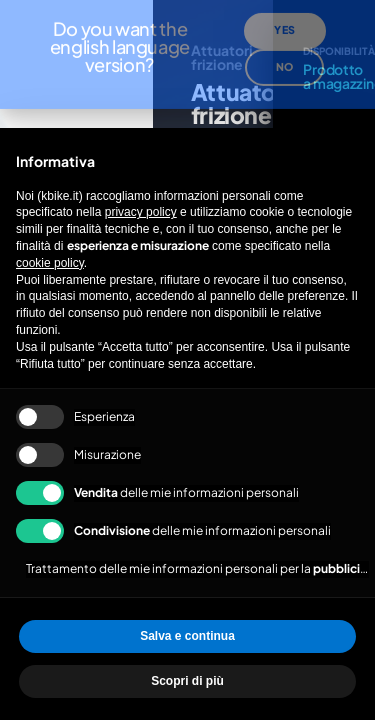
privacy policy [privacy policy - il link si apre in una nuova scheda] (141, 212)
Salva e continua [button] (187, 636)
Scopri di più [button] (187, 681)
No (284, 48)
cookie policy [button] (50, 263)
